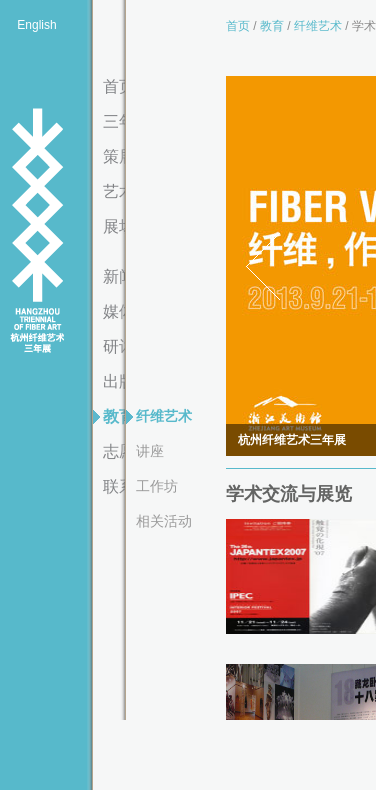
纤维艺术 (164, 416)
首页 (238, 26)
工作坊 (157, 486)
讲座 (150, 451)
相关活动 (164, 521)
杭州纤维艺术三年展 (37, 232)
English (36, 25)
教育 (272, 26)
